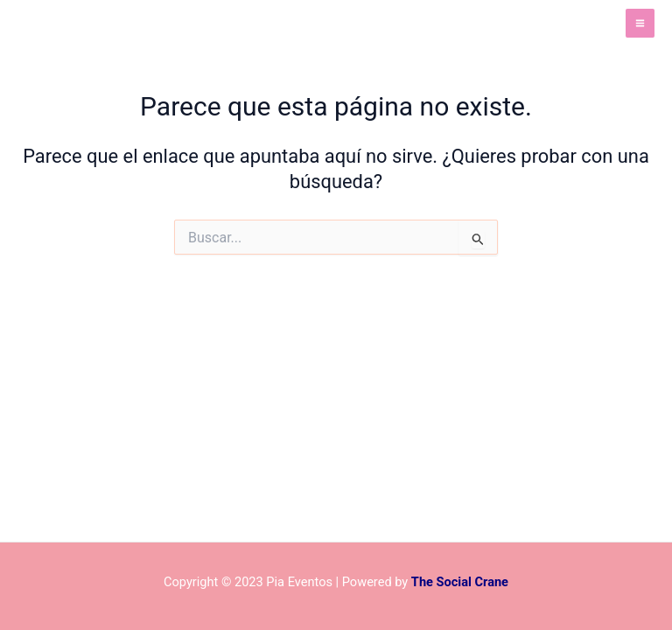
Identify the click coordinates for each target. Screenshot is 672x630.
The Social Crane (460, 582)
